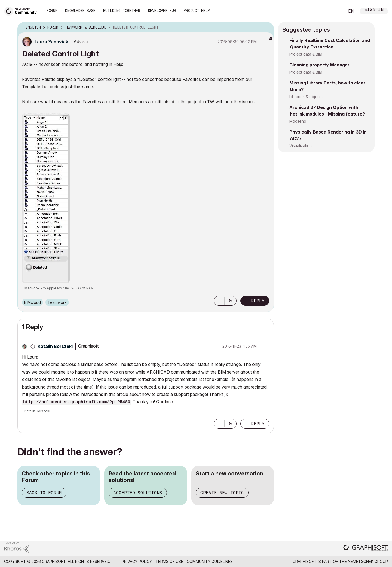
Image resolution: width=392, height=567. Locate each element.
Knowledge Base (80, 11)
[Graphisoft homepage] (366, 549)
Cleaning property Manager (319, 65)
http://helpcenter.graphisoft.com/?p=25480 (77, 402)
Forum (52, 11)
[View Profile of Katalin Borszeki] (55, 346)
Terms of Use (169, 561)
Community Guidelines (210, 561)
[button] (219, 301)
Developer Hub (162, 11)
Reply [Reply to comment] (258, 424)
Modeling (298, 121)
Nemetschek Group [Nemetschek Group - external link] (368, 561)
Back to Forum (44, 493)
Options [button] (266, 28)
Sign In (374, 10)
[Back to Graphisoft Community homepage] (22, 10)
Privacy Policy (137, 561)
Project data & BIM (306, 54)
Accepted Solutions (138, 493)
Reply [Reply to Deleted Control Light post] (258, 301)
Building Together (122, 11)
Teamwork (57, 302)
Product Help (197, 11)
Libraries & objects (306, 97)
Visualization (301, 146)
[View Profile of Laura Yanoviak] (51, 42)
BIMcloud (33, 302)
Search (335, 11)
